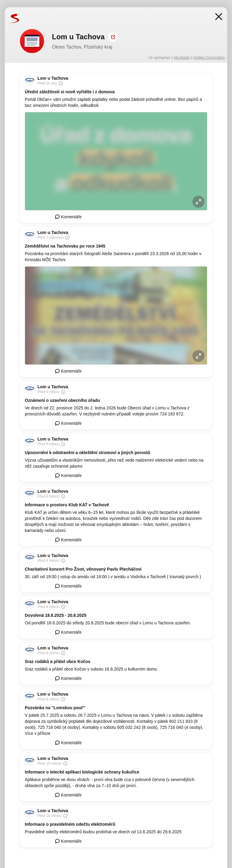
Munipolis (182, 58)
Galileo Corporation (209, 58)
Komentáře (68, 217)
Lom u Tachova (53, 78)
